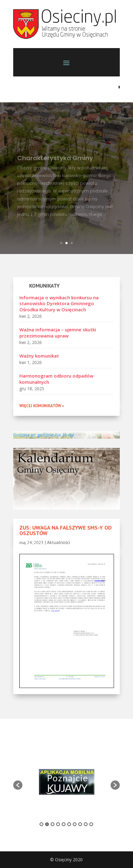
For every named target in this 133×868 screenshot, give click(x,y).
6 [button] (69, 824)
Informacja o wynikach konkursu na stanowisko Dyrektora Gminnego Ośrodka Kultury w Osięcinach (59, 303)
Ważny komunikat (39, 356)
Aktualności (59, 542)
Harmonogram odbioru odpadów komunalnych (56, 379)
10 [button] (91, 824)
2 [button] (47, 824)
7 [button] (75, 824)
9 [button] (86, 824)
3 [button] (53, 824)
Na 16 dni (65, 435)
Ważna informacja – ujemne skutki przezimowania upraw (58, 333)
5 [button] (64, 824)
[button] (18, 785)
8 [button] (80, 824)
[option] (66, 782)
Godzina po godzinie (33, 435)
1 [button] (41, 824)
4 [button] (58, 824)
